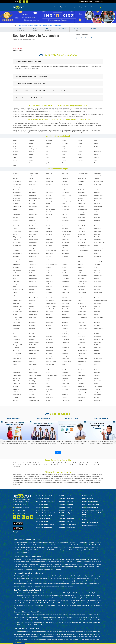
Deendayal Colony (66, 231)
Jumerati (64, 270)
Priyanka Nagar (82, 339)
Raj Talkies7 (97, 345)
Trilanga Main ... (98, 392)
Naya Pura (97, 312)
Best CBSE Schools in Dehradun (56, 547)
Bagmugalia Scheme (18, 195)
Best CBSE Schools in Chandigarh (56, 550)
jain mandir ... (16, 267)
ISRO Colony (32, 262)
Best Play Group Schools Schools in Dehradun (70, 600)
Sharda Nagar (17, 378)
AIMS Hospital (82, 176)
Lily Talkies (16, 295)
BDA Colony (32, 204)
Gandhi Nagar (65, 240)
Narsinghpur (97, 152)
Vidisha (31, 163)
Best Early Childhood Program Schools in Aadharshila (35, 481)
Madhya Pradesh (23, 25)
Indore (47, 149)
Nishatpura (97, 323)
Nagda (96, 163)
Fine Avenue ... (65, 237)
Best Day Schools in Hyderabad (72, 632)
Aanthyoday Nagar (83, 173)
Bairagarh (48, 195)
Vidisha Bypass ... (50, 398)
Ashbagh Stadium (34, 187)
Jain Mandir (97, 265)
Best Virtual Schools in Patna (50, 622)
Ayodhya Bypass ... (67, 190)
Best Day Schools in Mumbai (34, 634)
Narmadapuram (66, 163)
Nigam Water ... (33, 323)
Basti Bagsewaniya (67, 201)
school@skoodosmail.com (21, 507)
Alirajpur (15, 141)
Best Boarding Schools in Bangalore (42, 576)
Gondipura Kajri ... (18, 245)
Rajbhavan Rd (49, 348)
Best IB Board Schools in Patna (65, 567)
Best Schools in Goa (88, 499)
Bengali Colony (33, 206)
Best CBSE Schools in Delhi (22, 542)
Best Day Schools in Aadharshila (21, 463)
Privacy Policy (17, 532)
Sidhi (47, 160)
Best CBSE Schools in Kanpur (22, 550)
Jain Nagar (32, 267)
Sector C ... (32, 367)
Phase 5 (80, 334)
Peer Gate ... (32, 334)
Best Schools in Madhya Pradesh (45, 524)
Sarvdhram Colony (83, 362)
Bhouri (96, 215)
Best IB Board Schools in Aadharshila (58, 475)
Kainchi (47, 273)
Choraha (32, 226)
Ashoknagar (49, 141)
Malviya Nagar (98, 298)
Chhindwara (81, 143)
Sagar (15, 157)
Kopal (96, 284)
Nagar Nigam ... (82, 306)
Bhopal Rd (64, 215)
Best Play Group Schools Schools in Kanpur (56, 603)
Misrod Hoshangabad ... (52, 303)
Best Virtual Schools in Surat (32, 620)
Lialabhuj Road (82, 292)
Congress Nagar (33, 229)
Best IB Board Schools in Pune (34, 562)
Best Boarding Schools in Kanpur (57, 584)
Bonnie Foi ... (16, 220)
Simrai (47, 384)
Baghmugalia (81, 193)
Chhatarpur (65, 143)
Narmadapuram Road (100, 309)
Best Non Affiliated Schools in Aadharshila (65, 483)
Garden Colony (98, 240)
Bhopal (31, 25)
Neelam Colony (82, 314)
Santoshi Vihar (98, 359)
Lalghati (15, 292)
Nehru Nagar (33, 317)
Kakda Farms (65, 273)
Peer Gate (16, 334)
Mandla (47, 152)
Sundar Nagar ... (50, 389)
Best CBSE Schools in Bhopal (74, 547)
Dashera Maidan (33, 231)
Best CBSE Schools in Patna (39, 550)
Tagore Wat (97, 389)
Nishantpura (65, 323)
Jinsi (95, 267)
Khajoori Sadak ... (82, 281)
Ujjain (96, 160)
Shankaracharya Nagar (35, 375)
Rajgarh (64, 155)
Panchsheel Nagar (83, 328)
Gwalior (96, 146)
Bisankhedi (65, 217)
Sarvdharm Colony (66, 362)
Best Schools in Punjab (66, 510)
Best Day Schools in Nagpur (32, 637)
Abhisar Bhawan (34, 176)
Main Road (81, 298)
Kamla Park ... (65, 276)
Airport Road (98, 176)
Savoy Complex (33, 364)
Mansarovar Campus (67, 301)
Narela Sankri (33, 309)
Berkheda (32, 209)
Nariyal (80, 309)
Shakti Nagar (65, 373)
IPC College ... (98, 259)
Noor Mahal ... (33, 326)
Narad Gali (97, 306)
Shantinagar (97, 375)
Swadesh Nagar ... (83, 389)
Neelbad (96, 314)
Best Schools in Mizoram (66, 502)
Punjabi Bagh (16, 342)
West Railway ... (98, 400)
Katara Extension (66, 278)
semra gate (16, 370)
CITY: (35, 30)
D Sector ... (48, 229)
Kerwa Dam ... (17, 281)
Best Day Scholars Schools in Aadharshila (80, 465)
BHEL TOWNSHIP (18, 215)
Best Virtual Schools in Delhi (22, 615)
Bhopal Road (81, 215)
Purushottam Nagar (34, 342)
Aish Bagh (16, 179)
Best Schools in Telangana (90, 526)
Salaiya (96, 356)
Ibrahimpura (32, 256)
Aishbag (31, 179)
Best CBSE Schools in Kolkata (57, 542)
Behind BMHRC (82, 204)
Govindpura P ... (98, 245)
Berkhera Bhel (65, 209)
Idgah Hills (48, 256)
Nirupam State (49, 323)
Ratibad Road (33, 353)
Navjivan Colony (82, 312)
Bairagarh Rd (16, 198)
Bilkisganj (48, 217)
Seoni (63, 157)
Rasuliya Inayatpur (83, 350)
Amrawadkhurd (50, 181)
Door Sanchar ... (66, 234)
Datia (14, 146)
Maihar (80, 163)
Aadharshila (38, 25)
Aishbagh (48, 179)
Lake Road (48, 289)
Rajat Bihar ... (16, 348)
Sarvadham (32, 362)
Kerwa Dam (97, 278)
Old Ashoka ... (49, 326)
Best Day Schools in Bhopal (65, 637)
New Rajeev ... (98, 320)
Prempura (32, 339)
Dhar (47, 146)
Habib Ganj (16, 251)
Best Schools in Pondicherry (90, 502)
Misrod (31, 303)
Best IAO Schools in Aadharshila (52, 25)
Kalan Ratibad (98, 273)
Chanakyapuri (65, 220)
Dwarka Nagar (82, 234)
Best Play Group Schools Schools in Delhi (25, 593)
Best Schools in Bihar (42, 504)
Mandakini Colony (18, 301)
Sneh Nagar (81, 384)
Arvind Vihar (65, 184)
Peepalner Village (99, 331)
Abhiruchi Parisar (17, 176)
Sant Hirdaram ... (66, 359)
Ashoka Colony (82, 187)
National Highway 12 (35, 312)
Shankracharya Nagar (51, 375)
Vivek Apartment (66, 400)
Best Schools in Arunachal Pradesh (46, 502)
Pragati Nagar (98, 337)
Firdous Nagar (98, 237)
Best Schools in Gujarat (42, 507)
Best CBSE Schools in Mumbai (39, 545)
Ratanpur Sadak (17, 353)
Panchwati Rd (33, 331)
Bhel (95, 212)
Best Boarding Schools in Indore (29, 581)
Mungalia (32, 306)
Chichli (80, 223)
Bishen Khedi (81, 217)
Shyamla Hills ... (98, 381)
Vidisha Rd (64, 398)
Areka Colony (33, 184)
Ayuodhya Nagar (99, 190)
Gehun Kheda (65, 242)
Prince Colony (65, 339)
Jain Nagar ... (49, 267)
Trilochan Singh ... (18, 395)
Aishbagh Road (82, 179)
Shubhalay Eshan (82, 381)
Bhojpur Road (49, 215)
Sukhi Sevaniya (98, 386)
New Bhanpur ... (66, 317)
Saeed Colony (33, 356)
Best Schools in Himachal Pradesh (45, 513)
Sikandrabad (33, 384)
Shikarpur (48, 378)
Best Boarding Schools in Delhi (23, 576)
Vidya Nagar (97, 398)
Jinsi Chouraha (17, 270)
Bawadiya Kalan (98, 201)
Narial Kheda (65, 309)
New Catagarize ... (83, 317)
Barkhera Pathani (34, 201)
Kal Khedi (80, 273)
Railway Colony (49, 345)
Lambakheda (49, 292)
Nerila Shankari (49, 317)
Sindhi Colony (65, 384)
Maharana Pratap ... (51, 298)
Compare (74, 7)
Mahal (15, 298)
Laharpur (32, 289)
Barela (63, 198)
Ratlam (80, 155)
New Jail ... (65, 320)
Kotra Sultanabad (34, 287)
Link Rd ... (32, 295)
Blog (61, 7)
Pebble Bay (81, 331)
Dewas (31, 146)
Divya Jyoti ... (49, 234)
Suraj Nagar (65, 389)
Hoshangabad (33, 149)
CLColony (97, 226)
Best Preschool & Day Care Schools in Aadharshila (38, 465)
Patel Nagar (65, 331)
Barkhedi (80, 198)
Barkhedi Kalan (98, 198)
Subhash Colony (66, 386)
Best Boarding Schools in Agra (68, 586)
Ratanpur (97, 350)
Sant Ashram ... (33, 359)
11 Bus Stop (16, 173)
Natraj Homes (49, 312)
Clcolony (15, 229)
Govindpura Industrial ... (84, 245)
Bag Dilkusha (33, 193)
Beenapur (48, 204)
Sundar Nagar (33, 389)
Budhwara (32, 220)
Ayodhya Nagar (82, 190)
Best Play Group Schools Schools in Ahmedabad (33, 598)
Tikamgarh (81, 160)
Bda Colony (16, 204)
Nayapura (16, 314)
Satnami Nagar (98, 362)
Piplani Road (49, 337)
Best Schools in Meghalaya (67, 499)
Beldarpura (97, 204)
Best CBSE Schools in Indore (94, 545)
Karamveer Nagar (83, 276)
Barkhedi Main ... (17, 201)
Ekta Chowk (97, 234)
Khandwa (16, 152)
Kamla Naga (16, 276)
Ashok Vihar (65, 187)
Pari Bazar (48, 331)
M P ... (63, 295)
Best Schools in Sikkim (66, 516)
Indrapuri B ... (49, 259)
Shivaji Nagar (33, 381)
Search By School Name (82, 35)
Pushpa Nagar (65, 342)
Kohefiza (48, 284)
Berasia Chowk (66, 206)
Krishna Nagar (82, 287)
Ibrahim (96, 253)
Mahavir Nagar (66, 298)
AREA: (48, 30)
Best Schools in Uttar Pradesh (67, 524)
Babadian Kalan (17, 193)
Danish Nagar (98, 229)
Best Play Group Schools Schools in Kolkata (76, 593)
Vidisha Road (81, 398)
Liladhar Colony (98, 292)
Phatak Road (98, 334)
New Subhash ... (17, 323)
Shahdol (80, 157)
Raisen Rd (64, 345)
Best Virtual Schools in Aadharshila (60, 465)
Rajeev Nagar (81, 348)
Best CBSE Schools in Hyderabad (75, 542)
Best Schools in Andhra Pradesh (45, 496)
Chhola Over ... (49, 223)
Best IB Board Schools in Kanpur (47, 567)
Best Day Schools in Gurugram (61, 639)
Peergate (48, 334)
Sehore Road (65, 367)
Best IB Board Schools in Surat (41, 564)
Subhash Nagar (82, 386)
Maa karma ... (98, 295)
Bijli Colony (16, 217)
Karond (15, 278)
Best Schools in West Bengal (67, 527)
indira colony (98, 256)
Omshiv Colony (82, 326)
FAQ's (81, 7)
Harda (15, 149)
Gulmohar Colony (99, 248)
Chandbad (97, 220)
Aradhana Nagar (99, 181)
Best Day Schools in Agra (92, 639)
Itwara (47, 262)
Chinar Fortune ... (17, 226)
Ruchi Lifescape (17, 356)
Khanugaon (16, 284)
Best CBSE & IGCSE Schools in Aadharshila (75, 477)
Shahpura (48, 373)
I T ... (79, 253)
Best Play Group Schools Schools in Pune (68, 595)
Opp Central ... (98, 326)
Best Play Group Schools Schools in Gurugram (45, 605)
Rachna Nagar (98, 342)
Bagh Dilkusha (49, 193)
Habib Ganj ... (33, 251)
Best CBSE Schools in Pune (22, 545)
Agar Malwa (49, 163)
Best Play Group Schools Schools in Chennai (44, 595)
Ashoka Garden (98, 187)
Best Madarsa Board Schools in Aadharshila (24, 483)
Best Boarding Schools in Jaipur (39, 584)
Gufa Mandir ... (66, 248)
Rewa (47, 155)
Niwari (15, 166)
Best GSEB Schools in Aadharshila (45, 483)
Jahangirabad (33, 265)
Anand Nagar (65, 181)
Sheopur (15, 160)
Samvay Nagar (17, 359)
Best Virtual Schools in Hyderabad (77, 615)
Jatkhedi (64, 267)
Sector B (96, 364)
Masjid (80, 301)
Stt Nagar (48, 386)
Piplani (15, 337)
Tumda (80, 395)
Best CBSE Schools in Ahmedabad (57, 545)
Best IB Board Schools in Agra (56, 569)
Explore (67, 7)
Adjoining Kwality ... (51, 176)
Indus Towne (65, 259)
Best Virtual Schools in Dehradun (68, 620)
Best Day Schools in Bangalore (37, 632)
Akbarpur (97, 179)
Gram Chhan (16, 248)
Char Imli (15, 223)
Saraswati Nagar (17, 362)
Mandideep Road (50, 301)
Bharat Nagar (33, 212)
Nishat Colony (82, 323)
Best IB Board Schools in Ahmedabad (72, 562)
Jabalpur (64, 149)
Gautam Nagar (17, 242)
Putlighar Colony (82, 342)
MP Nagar (81, 303)
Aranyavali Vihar (17, 184)
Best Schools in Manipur (66, 496)
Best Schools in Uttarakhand (90, 517)
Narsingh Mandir (17, 312)
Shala (79, 373)
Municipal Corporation (51, 306)
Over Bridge (32, 328)
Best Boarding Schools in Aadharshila (60, 463)
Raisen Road (81, 345)
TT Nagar (48, 395)
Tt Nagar (32, 395)
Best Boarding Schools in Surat (47, 581)
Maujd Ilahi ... (16, 303)
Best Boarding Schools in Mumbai (52, 579)
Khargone (32, 152)
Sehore (47, 157)
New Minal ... (81, 320)
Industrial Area (82, 259)
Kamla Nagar (33, 276)
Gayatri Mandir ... (34, 242)
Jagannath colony (99, 262)
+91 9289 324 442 (19, 513)
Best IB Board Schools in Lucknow (92, 562)
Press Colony (49, 339)
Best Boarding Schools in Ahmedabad (73, 579)
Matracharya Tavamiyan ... (101, 301)
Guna (79, 146)
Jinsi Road (32, 270)
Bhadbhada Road (82, 209)
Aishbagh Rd (65, 179)
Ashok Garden (49, 187)
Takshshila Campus (18, 392)
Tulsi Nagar (65, 395)
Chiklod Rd (97, 223)
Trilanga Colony (82, 392)
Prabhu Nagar (82, 337)
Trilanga (64, 392)
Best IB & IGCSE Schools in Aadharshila (35, 479)
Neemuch (15, 155)
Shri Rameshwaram (67, 381)
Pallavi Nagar (65, 328)
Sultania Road (17, 389)
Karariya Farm (98, 276)
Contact (93, 7)
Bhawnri (64, 212)
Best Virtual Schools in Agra (36, 625)
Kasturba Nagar (33, 278)
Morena (80, 152)
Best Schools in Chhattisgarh (90, 523)
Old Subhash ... (66, 326)
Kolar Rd (64, 284)
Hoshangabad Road (34, 253)
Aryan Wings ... (98, 184)
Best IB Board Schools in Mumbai (52, 562)
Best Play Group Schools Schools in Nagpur (44, 600)
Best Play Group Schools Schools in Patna (80, 603)
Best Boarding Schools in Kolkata (61, 576)
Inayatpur (81, 256)
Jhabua (80, 149)
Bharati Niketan (50, 212)
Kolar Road (81, 284)
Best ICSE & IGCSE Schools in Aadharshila (56, 479)
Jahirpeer (64, 265)
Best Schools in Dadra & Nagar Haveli (93, 510)
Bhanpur (15, 212)
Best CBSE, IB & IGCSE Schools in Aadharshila (52, 477)
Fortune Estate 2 (34, 240)
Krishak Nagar (65, 287)
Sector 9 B (64, 364)
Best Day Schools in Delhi (21, 632)
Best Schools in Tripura (66, 522)
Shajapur (97, 157)
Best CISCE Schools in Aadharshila (58, 481)
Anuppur (32, 141)
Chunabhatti (65, 226)
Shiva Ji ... (97, 378)
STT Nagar (32, 386)
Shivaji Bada (16, 381)
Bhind (15, 143)
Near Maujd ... (49, 314)
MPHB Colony (98, 303)
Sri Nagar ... (16, 386)
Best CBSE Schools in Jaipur (91, 547)
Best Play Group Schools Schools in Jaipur (32, 603)
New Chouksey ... (99, 317)
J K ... (63, 262)
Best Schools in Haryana (43, 510)
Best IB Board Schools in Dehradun (78, 564)
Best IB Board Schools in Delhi (22, 559)
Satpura (15, 364)
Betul (96, 141)
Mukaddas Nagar (17, 306)
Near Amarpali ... (34, 314)
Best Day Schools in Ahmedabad (52, 634)
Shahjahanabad (33, 373)
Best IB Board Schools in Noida (38, 569)
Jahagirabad (16, 265)
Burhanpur (48, 143)
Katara (47, 278)
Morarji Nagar (65, 303)
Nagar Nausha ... (66, 306)
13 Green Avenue (34, 173)
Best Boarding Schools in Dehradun (85, 581)
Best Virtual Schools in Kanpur (33, 622)
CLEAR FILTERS (18, 48)
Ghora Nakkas (82, 242)
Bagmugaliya (33, 195)
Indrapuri (32, 259)
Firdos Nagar (81, 237)
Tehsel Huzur (33, 392)
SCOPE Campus (50, 364)
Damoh (96, 143)
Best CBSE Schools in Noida (93, 550)
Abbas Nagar (98, 173)
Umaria (15, 163)
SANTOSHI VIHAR (83, 359)
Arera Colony (49, 184)
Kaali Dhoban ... (17, 273)
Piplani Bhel (32, 337)
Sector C (15, 367)
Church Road (81, 226)
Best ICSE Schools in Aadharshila (39, 475)
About (55, 7)
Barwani (80, 141)
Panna (31, 155)
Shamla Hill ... (98, 373)
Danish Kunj (81, 229)
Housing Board (49, 253)
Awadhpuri (32, 190)
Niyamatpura (16, 326)
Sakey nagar (81, 356)
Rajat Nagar (32, 348)
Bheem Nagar (82, 212)
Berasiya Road (98, 206)
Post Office (65, 337)
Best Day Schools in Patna (26, 639)
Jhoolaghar (81, 267)
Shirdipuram (65, 378)
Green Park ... (49, 248)
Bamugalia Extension (35, 198)
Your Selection (19, 642)
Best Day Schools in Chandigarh (43, 639)
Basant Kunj (49, 201)
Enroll (87, 7)
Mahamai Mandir (34, 298)
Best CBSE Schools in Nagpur (39, 547)
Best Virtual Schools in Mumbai (44, 617)
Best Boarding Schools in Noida (50, 586)
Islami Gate (16, 262)
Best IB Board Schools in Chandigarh (84, 567)
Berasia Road (81, 206)
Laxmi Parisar (65, 292)
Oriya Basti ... (16, 328)
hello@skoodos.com (86, 2)
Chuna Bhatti (49, 226)
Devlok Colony (82, 231)
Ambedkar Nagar (34, 181)
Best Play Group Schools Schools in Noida (70, 605)
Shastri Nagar (33, 378)
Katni (96, 149)
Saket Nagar (65, 356)
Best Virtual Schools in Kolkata (58, 615)
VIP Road (48, 400)
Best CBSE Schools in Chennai (93, 542)
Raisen (96, 155)
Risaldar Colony (82, 353)
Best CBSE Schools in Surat (22, 547)
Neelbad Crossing (18, 317)
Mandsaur (64, 152)
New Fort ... (32, 320)
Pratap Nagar (17, 339)
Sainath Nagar (49, 356)
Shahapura (97, 370)
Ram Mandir (97, 348)
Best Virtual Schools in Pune (27, 617)
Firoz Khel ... (16, 240)
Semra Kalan (33, 370)
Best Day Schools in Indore (86, 634)
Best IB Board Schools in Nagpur (59, 564)
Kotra (14, 287)
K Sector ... (97, 270)
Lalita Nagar (32, 292)
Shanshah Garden (66, 375)
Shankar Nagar (17, 375)
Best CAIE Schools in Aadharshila (76, 481)
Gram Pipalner (33, 248)
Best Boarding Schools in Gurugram (31, 586)
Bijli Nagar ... (32, 217)
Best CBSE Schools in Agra (21, 552)
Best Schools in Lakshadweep (90, 504)
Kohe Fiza (32, 284)
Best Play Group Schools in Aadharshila (40, 463)
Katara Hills (81, 278)
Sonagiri (96, 384)
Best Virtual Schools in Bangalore (40, 615)
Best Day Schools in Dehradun (48, 637)
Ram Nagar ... (17, 350)
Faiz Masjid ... (33, 237)
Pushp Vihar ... (49, 342)
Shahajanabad (82, 370)
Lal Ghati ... (65, 289)
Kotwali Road (49, 287)
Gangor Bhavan (82, 240)
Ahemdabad (65, 176)
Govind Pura (49, 245)
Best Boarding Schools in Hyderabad (81, 576)
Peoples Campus (66, 334)
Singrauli (64, 160)
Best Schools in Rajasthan (66, 513)
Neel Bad (64, 314)
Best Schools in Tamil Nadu (67, 519)
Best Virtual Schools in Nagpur (50, 620)
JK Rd (47, 270)
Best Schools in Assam (42, 499)
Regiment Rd (65, 353)
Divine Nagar (33, 234)
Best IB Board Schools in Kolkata (61, 559)
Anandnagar (81, 181)
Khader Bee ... (49, 281)
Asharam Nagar (17, 187)
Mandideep (32, 301)
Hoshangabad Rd (18, 253)
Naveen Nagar (65, 312)
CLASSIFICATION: (94, 30)
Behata (64, 204)
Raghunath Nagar (34, 345)
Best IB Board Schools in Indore (23, 564)
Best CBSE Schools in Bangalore (39, 542)
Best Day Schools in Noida (77, 639)
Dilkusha (15, 234)
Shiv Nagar (81, 378)
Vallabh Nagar (33, 398)
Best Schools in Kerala (42, 522)
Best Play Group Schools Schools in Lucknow (59, 598)
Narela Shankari (50, 309)
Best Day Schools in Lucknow (69, 634)
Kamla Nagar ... (50, 276)
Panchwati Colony (18, 331)
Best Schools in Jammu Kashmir (45, 516)
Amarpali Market (17, 181)
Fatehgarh (48, 237)
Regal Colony (49, 353)
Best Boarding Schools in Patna (76, 584)
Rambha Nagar (49, 350)
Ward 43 (80, 400)
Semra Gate (97, 367)
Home (49, 7)
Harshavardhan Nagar (51, 251)
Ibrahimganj (16, 256)
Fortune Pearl (49, 240)
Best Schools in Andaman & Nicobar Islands (92, 514)
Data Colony (49, 231)
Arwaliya (80, 184)
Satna (31, 157)
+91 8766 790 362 (19, 510)
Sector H (48, 367)
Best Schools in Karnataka (43, 519)
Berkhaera (16, 209)
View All (58, 453)
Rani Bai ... (64, 350)
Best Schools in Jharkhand (90, 520)
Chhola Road (65, 223)
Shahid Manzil (17, 373)
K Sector (80, 270)
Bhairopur (97, 209)
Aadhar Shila (49, 173)
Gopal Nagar (33, 245)
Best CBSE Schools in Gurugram (75, 550)
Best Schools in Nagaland (66, 504)
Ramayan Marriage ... (35, 350)
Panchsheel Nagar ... (100, 328)
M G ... (47, 295)
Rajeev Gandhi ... (66, 348)
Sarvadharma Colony (51, 362)
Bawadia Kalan (82, 201)
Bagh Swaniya (65, 193)
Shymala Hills (16, 384)
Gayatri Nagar (49, 242)
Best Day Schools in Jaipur (81, 637)
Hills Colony (65, 251)
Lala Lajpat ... (82, 289)
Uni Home (16, 398)
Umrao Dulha (98, 395)
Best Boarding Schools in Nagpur (65, 581)
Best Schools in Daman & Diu (90, 507)
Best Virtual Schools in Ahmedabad (64, 617)
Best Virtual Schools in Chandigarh (68, 622)
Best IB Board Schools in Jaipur (29, 567)
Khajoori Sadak (66, 281)
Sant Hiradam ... (50, 359)
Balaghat (64, 141)
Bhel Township (33, 215)
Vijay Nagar (16, 400)
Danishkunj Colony (18, 231)
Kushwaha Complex (18, 289)
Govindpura (65, 245)
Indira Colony (16, 259)
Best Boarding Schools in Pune (34, 579)
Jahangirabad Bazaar (51, 265)
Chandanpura (82, 220)
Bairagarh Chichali (66, 195)
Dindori (64, 146)
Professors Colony (99, 339)
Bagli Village (97, 193)
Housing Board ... (66, 253)
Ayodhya (48, 190)
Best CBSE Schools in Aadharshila (21, 475)
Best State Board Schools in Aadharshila (78, 475)
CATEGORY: (62, 30)
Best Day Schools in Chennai (89, 632)
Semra (80, 367)
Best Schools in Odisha (66, 507)
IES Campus (65, 256)
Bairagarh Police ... (99, 195)
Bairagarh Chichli (82, 195)
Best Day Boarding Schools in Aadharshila (81, 463)
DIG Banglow (98, 231)
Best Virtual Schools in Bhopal (86, 620)
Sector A (80, 364)
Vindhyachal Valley (34, 400)
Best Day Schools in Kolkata (54, 632)
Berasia (47, 206)
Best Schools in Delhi (88, 496)
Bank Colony (49, 198)
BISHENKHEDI (98, 217)
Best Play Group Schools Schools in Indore (84, 598)
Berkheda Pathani (50, 209)
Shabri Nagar (65, 370)
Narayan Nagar (17, 309)
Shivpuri (31, 160)
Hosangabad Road (83, 251)
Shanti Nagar (81, 375)
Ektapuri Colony (17, 237)
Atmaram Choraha (18, 190)
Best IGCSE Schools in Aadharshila (77, 479)
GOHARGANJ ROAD (99, 242)
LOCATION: (21, 30)
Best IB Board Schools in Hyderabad (80, 559)
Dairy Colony (65, 229)
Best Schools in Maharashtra (44, 527)
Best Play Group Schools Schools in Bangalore (50, 593)
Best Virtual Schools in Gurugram (88, 622)
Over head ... (49, 328)
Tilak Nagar (48, 392)
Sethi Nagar (49, 370)
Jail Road (80, 265)
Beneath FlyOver (17, 206)
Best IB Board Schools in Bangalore (41, 559)
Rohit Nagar (97, 353)
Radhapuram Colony (18, 345)
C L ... (47, 220)
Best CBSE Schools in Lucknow (76, 545)
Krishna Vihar (98, 287)
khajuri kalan (98, 281)
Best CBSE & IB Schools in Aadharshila (30, 477)
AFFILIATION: (77, 30)
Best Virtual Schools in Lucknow (83, 617)
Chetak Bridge (33, 223)
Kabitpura (32, 273)
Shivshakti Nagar (50, 381)
